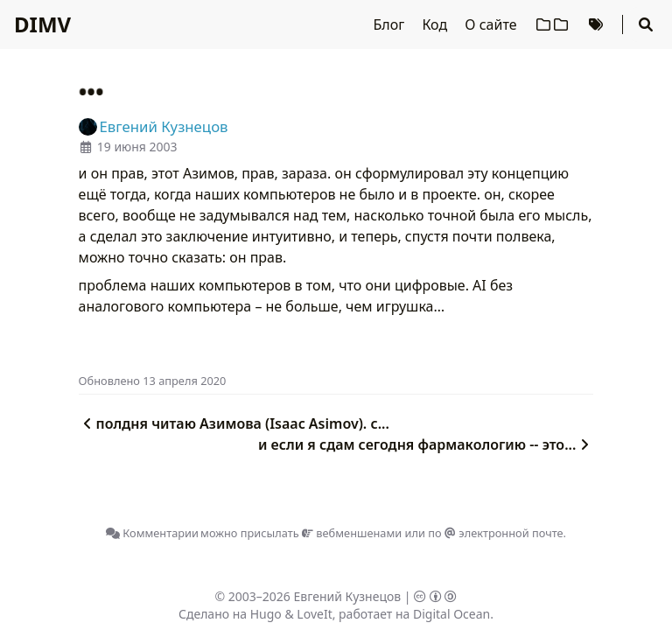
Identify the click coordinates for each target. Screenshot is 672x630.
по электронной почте (495, 533)
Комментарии (152, 533)
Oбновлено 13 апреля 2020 (153, 381)
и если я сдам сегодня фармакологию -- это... (426, 444)
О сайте (492, 24)
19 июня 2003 (137, 147)
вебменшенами (352, 533)
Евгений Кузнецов (348, 596)
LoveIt (314, 614)
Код (436, 24)
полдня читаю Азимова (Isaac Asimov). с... (234, 423)
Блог (391, 24)
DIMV (42, 24)
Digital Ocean (451, 614)
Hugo (266, 614)
